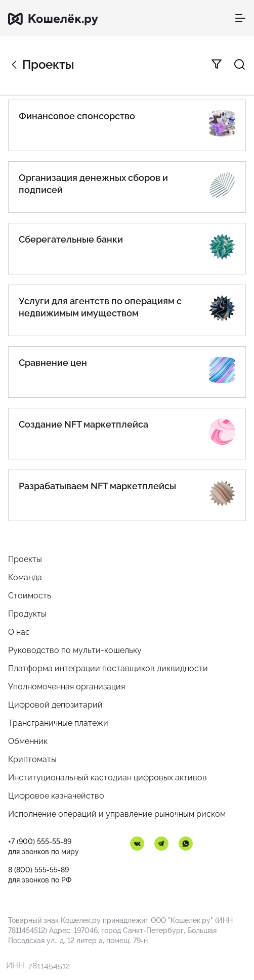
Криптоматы (32, 759)
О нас (19, 632)
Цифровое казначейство (56, 796)
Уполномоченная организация (67, 687)
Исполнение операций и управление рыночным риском (117, 814)
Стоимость (30, 596)
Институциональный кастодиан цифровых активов (108, 778)
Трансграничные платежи (58, 723)
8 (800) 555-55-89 (38, 870)
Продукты (27, 614)
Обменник (28, 741)
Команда (25, 577)
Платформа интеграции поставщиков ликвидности (108, 668)
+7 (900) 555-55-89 (40, 842)
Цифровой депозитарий (55, 705)
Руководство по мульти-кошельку (75, 650)
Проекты (25, 559)
